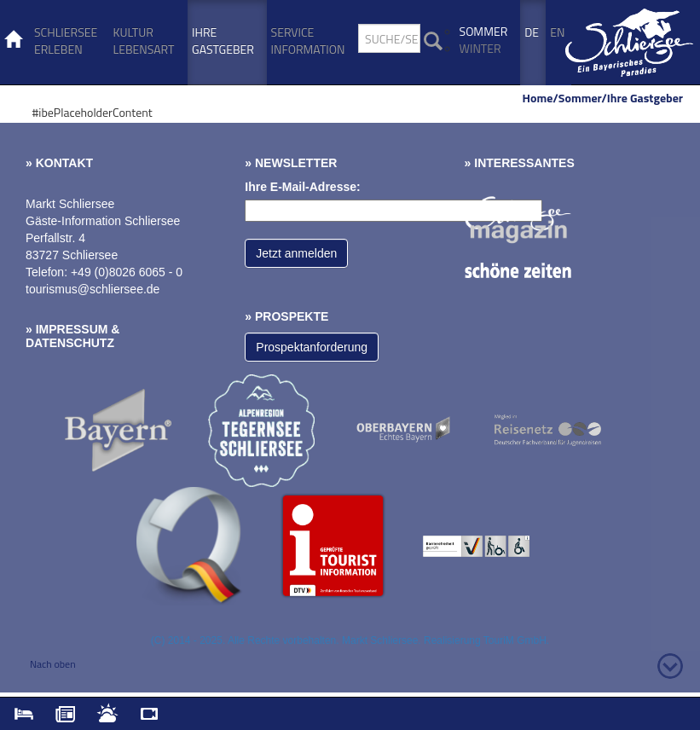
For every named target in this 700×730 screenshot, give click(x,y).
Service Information (308, 41)
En (557, 32)
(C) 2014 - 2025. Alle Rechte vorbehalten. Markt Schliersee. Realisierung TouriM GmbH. (350, 640)
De (532, 32)
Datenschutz (70, 343)
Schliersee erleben (66, 41)
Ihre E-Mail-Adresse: (302, 187)
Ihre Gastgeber (223, 41)
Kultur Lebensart (144, 41)
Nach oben (53, 664)
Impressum (72, 329)
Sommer (484, 31)
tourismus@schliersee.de (93, 289)
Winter (480, 48)
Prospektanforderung (312, 347)
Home (538, 98)
